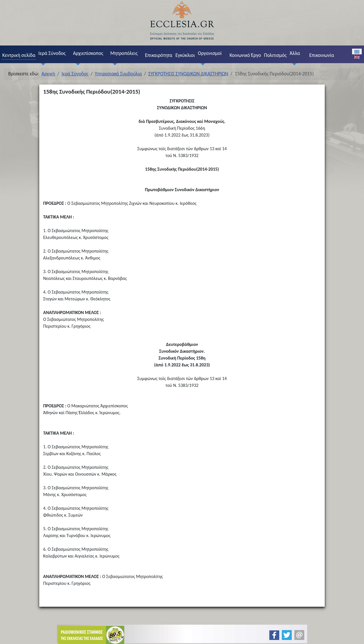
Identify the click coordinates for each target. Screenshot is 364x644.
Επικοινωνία (321, 55)
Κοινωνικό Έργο (245, 55)
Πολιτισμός (275, 55)
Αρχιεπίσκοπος (88, 53)
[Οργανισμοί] (201, 64)
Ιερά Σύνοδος (52, 53)
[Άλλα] (293, 64)
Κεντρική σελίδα (19, 55)
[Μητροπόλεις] (114, 64)
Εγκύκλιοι (185, 55)
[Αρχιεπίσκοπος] (76, 64)
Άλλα (295, 53)
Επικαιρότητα (159, 55)
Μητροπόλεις (124, 53)
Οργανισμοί (210, 53)
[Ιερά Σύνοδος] (42, 64)
